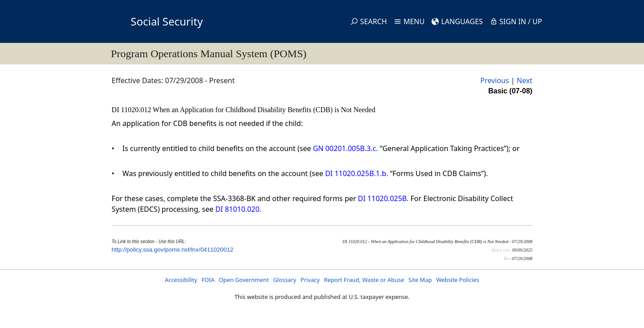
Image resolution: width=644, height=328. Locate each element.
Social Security (167, 21)
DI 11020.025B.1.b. (357, 173)
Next (524, 80)
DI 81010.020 (237, 209)
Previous (495, 80)
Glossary (285, 280)
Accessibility (181, 280)
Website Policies (458, 280)
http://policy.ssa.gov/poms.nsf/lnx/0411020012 (173, 250)
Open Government (244, 280)
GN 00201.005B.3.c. (345, 148)
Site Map (420, 280)
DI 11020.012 (132, 110)
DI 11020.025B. (383, 198)
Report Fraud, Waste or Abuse (364, 280)
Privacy (310, 280)
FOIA (208, 280)
